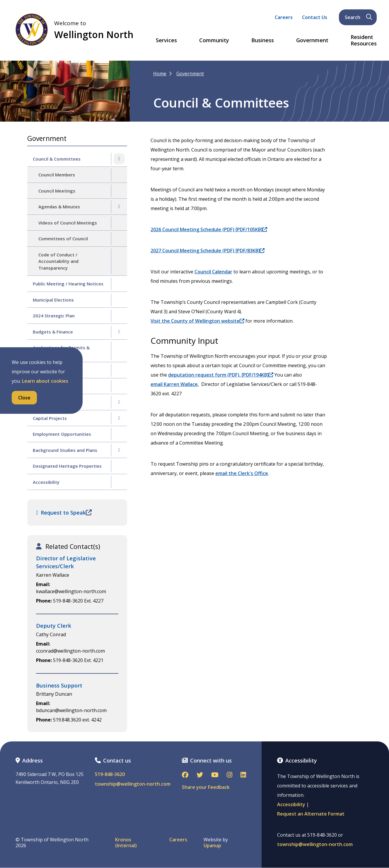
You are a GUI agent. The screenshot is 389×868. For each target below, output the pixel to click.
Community (214, 40)
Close (24, 398)
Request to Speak (64, 512)
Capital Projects (50, 418)
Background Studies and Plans (65, 450)
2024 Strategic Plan (54, 316)
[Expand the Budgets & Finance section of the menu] (119, 332)
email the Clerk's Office (242, 473)
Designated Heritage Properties (67, 466)
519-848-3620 (110, 774)
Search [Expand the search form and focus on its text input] (358, 17)
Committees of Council (63, 239)
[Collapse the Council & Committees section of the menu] (119, 159)
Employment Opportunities (62, 434)
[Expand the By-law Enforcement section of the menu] (119, 402)
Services (166, 40)
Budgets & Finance (53, 332)
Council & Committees (57, 159)
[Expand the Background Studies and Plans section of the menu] (119, 450)
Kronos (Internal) (126, 843)
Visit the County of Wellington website (197, 321)
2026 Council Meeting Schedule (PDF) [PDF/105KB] (209, 229)
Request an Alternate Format (311, 814)
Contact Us (315, 17)
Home (160, 74)
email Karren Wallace (174, 384)
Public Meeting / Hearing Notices (68, 284)
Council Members (57, 175)
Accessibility (46, 482)
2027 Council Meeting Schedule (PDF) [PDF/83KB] (208, 251)
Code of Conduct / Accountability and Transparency (58, 261)
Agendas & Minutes (59, 207)
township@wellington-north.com (133, 784)
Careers (284, 17)
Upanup (212, 846)
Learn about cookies (45, 381)
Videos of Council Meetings (68, 223)
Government (312, 40)
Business (263, 40)
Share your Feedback (206, 787)
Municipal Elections (53, 300)
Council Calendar (213, 272)
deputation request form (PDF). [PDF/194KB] (221, 375)
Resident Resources (364, 40)
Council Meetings (57, 191)
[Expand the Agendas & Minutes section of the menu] (119, 207)
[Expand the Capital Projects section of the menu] (119, 418)
